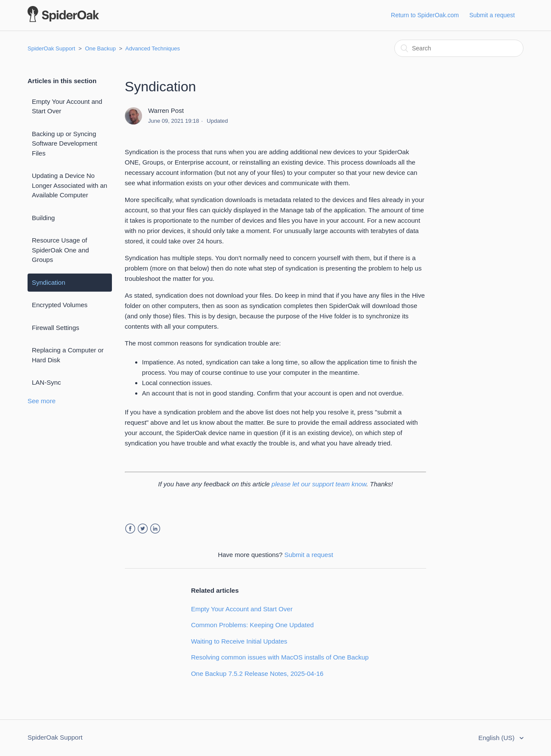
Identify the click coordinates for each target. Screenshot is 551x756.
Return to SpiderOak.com (425, 15)
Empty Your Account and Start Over (67, 106)
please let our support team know (319, 484)
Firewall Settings (56, 328)
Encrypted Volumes (60, 305)
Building (43, 218)
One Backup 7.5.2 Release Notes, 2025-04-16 (257, 674)
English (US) (497, 738)
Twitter (143, 529)
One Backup (100, 48)
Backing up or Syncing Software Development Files (65, 143)
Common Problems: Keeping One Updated (252, 625)
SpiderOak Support (51, 48)
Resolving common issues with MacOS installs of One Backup (280, 657)
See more (42, 401)
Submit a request (492, 15)
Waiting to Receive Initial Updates (239, 641)
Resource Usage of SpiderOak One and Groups (60, 250)
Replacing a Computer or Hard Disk (68, 355)
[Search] (459, 48)
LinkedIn (155, 529)
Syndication (49, 282)
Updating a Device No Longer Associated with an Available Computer (70, 185)
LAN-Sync (46, 382)
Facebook (130, 529)
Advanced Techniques (153, 48)
